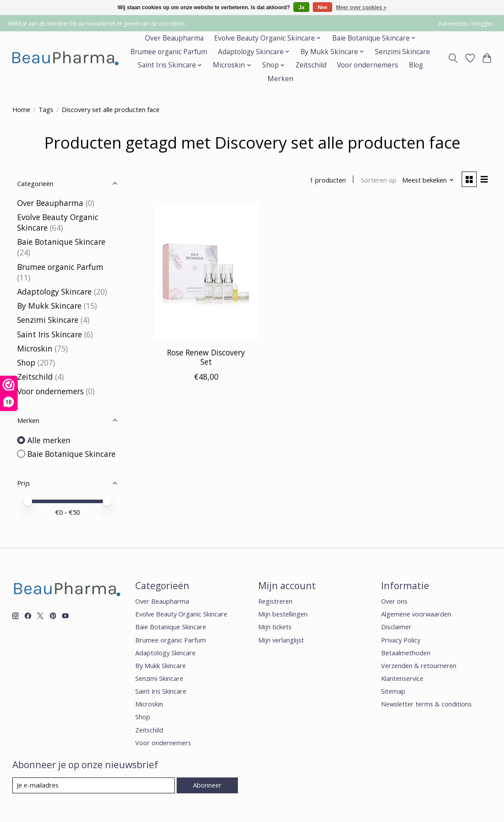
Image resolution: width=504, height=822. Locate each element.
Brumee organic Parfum (169, 52)
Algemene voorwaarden (416, 614)
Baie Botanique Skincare (61, 242)
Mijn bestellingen (283, 614)
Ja (301, 7)
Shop (26, 362)
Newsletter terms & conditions (426, 704)
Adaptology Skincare (54, 291)
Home (21, 109)
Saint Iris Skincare (50, 334)
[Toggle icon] (453, 58)
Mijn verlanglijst (281, 640)
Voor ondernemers (368, 65)
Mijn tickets (275, 627)
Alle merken (49, 440)
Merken (280, 79)
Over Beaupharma (174, 38)
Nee (322, 7)
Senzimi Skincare (402, 52)
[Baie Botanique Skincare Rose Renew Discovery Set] (206, 271)
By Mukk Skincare (49, 306)
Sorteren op (379, 180)
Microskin (35, 348)
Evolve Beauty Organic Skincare (181, 614)
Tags (46, 109)
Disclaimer (396, 627)
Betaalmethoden (406, 653)
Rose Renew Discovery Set (206, 357)
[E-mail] (94, 785)
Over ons (394, 601)
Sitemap (393, 691)
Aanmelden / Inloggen (466, 24)
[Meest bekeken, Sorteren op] (428, 180)
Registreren (275, 601)
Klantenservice (402, 678)
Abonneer (207, 785)
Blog (416, 65)
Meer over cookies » (361, 7)
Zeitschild (311, 65)
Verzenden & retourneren (419, 665)
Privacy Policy (401, 640)
